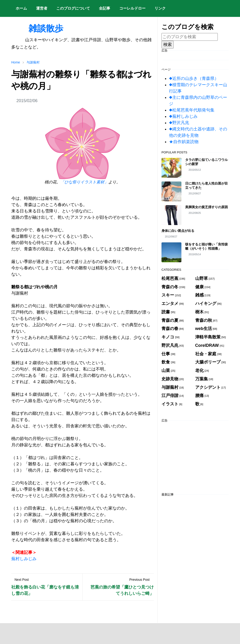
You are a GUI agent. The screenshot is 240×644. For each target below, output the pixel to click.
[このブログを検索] (190, 37)
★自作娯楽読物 (184, 142)
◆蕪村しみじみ (183, 116)
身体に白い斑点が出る (178, 231)
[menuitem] (21, 8)
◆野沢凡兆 (179, 123)
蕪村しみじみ (24, 559)
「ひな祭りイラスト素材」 (84, 182)
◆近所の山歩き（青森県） (194, 78)
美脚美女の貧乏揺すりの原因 (206, 207)
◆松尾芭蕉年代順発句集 (192, 110)
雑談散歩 (37, 28)
